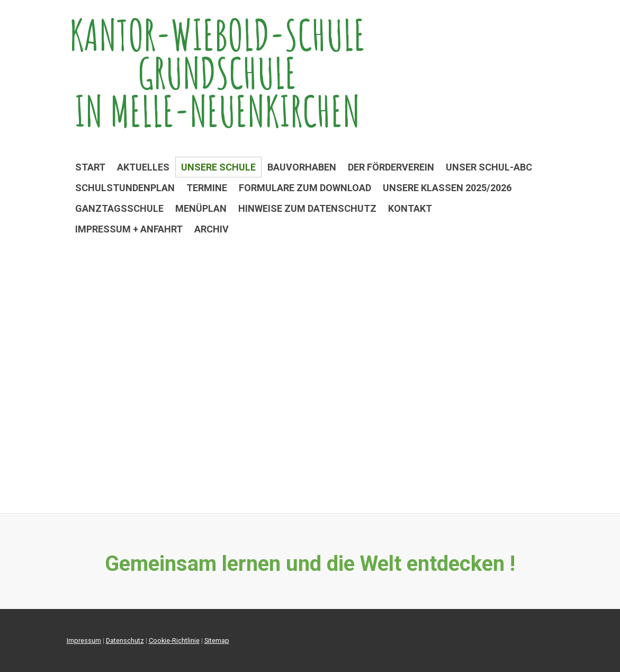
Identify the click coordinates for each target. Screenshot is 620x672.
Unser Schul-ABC (489, 167)
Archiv (212, 229)
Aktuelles (143, 167)
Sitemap (217, 640)
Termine (207, 188)
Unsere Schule (218, 167)
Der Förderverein (391, 167)
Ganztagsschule (119, 208)
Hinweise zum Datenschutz (307, 208)
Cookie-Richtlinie (174, 640)
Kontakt (410, 208)
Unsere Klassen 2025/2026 (447, 188)
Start (90, 167)
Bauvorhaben (302, 167)
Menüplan (201, 208)
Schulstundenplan (125, 188)
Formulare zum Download (305, 188)
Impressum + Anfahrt (129, 229)
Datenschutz (125, 640)
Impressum (84, 640)
